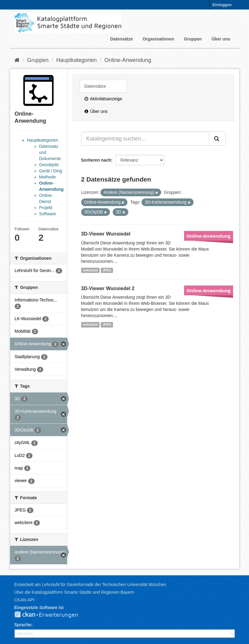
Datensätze (122, 39)
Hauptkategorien (77, 60)
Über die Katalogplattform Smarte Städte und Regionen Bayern (74, 592)
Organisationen (158, 39)
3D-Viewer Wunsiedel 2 (108, 288)
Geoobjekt (49, 165)
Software (48, 214)
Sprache (23, 625)
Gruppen (193, 39)
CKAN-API (25, 600)
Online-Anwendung (128, 60)
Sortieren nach (96, 160)
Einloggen (222, 5)
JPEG (107, 270)
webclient (90, 270)
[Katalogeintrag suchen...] (145, 139)
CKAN (51, 615)
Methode (47, 177)
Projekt (46, 208)
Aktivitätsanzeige (103, 99)
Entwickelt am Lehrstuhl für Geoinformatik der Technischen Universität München (90, 585)
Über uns (221, 39)
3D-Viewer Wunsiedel (106, 234)
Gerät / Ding (51, 171)
